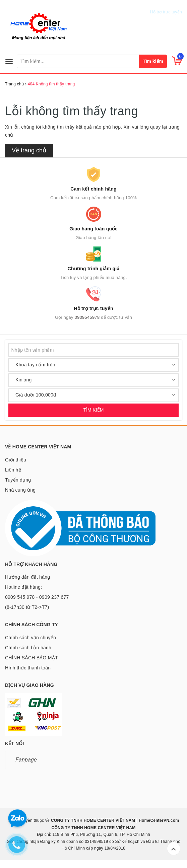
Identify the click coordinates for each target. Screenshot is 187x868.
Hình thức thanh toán (28, 668)
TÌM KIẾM (94, 410)
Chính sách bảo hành (28, 648)
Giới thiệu (16, 460)
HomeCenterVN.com (159, 820)
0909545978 (168, 6)
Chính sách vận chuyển (30, 638)
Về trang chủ (29, 150)
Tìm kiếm (153, 61)
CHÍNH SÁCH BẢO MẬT (32, 658)
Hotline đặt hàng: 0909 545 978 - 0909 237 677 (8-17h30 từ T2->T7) (37, 597)
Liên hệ (13, 470)
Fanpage (26, 760)
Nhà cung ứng (20, 490)
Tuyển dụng (18, 480)
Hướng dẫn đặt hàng (27, 577)
